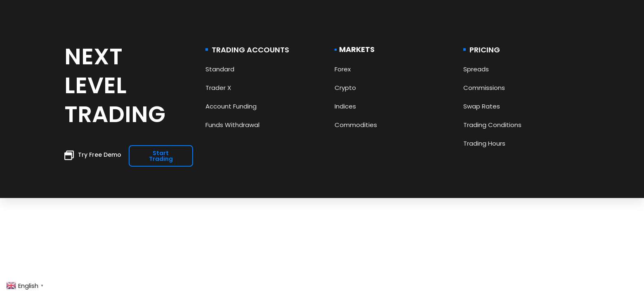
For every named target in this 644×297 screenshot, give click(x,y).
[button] (161, 156)
